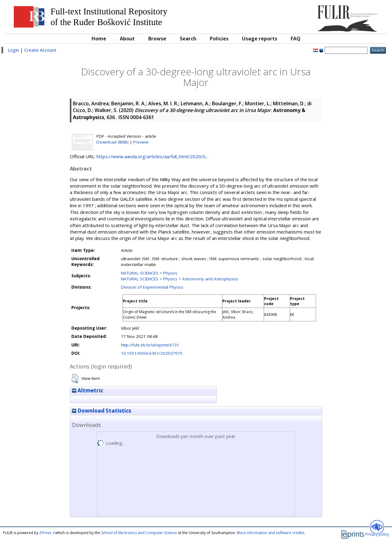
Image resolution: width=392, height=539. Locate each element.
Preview (141, 142)
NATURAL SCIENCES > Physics (149, 273)
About (127, 39)
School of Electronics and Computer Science (139, 533)
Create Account (40, 50)
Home (99, 39)
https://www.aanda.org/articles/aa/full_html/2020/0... (152, 156)
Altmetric (88, 390)
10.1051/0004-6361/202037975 (152, 353)
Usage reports (260, 39)
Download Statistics (102, 411)
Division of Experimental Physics (152, 287)
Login (13, 50)
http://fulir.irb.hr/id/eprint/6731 (150, 345)
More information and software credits (270, 533)
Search (188, 39)
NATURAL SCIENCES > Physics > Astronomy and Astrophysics (180, 279)
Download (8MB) (113, 142)
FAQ (296, 39)
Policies (219, 39)
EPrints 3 (47, 533)
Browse (157, 39)
